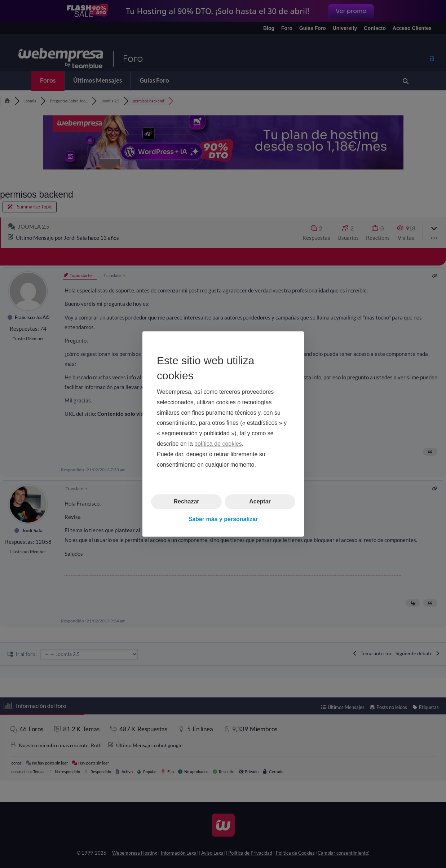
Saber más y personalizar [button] (223, 519)
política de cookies (218, 444)
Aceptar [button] (260, 501)
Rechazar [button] (186, 501)
